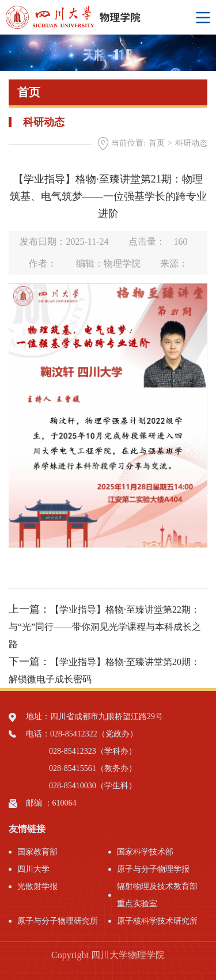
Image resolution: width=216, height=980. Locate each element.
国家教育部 (37, 852)
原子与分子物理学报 (153, 869)
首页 (157, 143)
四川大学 (33, 869)
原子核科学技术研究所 (157, 921)
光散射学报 (37, 886)
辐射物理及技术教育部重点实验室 (157, 895)
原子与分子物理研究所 (58, 921)
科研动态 (191, 143)
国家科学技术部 (145, 852)
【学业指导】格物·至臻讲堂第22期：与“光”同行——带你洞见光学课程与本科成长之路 (105, 627)
